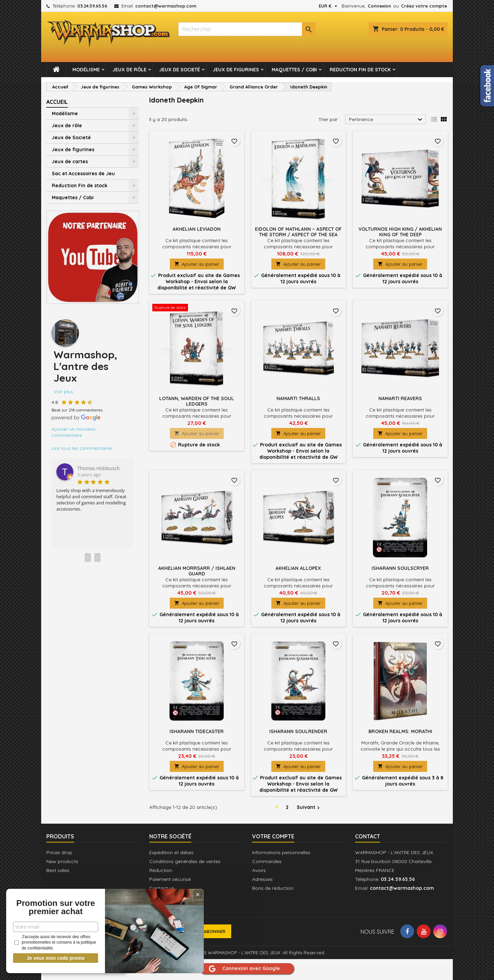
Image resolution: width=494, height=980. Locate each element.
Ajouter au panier (197, 264)
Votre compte (273, 836)
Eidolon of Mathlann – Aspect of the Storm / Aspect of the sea (298, 232)
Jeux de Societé (180, 70)
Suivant (309, 807)
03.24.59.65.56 (92, 6)
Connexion (379, 6)
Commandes (267, 861)
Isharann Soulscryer (400, 568)
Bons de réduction (273, 888)
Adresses (262, 879)
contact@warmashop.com (166, 6)
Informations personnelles (281, 852)
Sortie (39, 960)
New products (62, 861)
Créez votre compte (424, 6)
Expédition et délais (171, 852)
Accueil (57, 102)
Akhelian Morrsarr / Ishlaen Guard (197, 571)
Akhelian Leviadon (197, 229)
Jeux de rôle (130, 70)
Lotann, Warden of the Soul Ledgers (197, 401)
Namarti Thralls (298, 398)
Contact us (162, 888)
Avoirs (259, 870)
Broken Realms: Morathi (400, 731)
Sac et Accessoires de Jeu (83, 174)
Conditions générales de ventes (185, 861)
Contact (368, 836)
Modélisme (86, 70)
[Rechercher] (247, 29)
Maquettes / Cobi (294, 70)
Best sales (58, 870)
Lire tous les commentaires (82, 448)
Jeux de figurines (236, 70)
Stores (156, 906)
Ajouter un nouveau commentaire (74, 432)
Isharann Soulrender (298, 731)
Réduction (161, 870)
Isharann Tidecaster (197, 731)
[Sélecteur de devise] (329, 6)
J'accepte (95, 960)
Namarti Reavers (400, 398)
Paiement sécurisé (170, 879)
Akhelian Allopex (298, 568)
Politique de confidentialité (47, 946)
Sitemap (159, 897)
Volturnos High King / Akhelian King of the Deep (400, 232)
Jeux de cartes (70, 162)
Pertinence (386, 120)
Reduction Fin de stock (360, 70)
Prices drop (59, 852)
